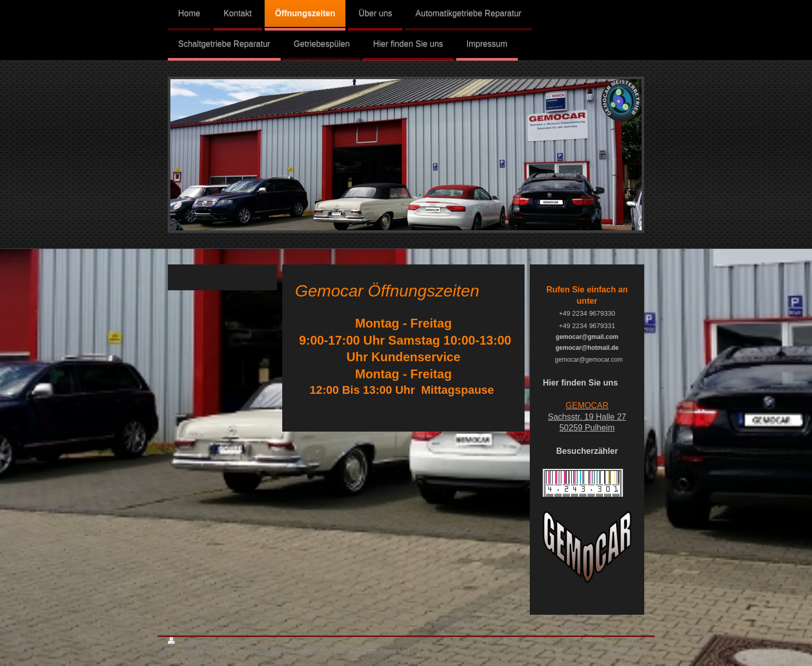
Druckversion (194, 642)
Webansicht (627, 651)
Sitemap (236, 642)
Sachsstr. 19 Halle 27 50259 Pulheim (587, 417)
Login (636, 641)
